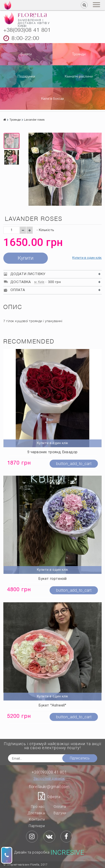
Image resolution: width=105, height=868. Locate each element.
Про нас (38, 807)
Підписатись (80, 758)
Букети (26, 54)
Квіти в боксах (53, 99)
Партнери (37, 826)
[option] (12, 141)
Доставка (36, 813)
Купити (26, 258)
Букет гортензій (52, 579)
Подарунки (26, 76)
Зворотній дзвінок (49, 779)
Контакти (37, 819)
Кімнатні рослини (79, 76)
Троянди (79, 54)
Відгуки (60, 813)
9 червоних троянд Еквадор (52, 452)
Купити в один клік (87, 258)
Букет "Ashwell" (52, 706)
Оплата (60, 807)
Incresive (68, 852)
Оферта (54, 797)
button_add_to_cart (74, 464)
